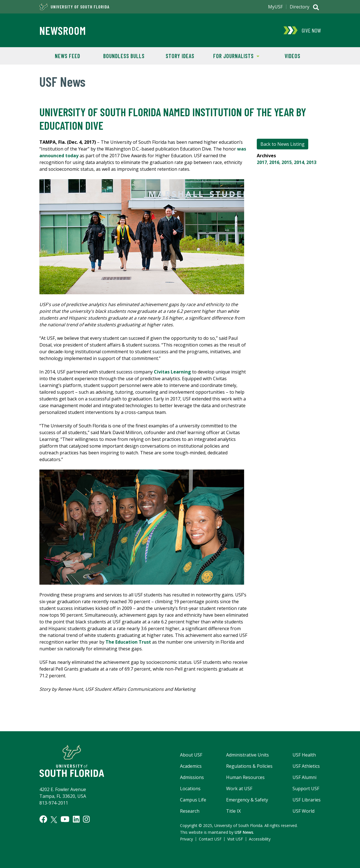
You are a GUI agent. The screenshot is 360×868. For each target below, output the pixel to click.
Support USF (306, 789)
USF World (303, 811)
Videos (292, 56)
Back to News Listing (283, 144)
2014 (299, 162)
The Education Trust (128, 642)
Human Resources (245, 777)
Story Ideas (180, 56)
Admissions (192, 777)
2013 (311, 162)
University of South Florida (74, 7)
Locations (190, 789)
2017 (262, 162)
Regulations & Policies (249, 766)
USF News (244, 832)
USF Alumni (304, 777)
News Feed (67, 56)
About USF (191, 755)
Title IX (233, 811)
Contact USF (210, 839)
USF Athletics (306, 766)
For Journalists (234, 55)
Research (190, 811)
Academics (191, 766)
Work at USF (239, 789)
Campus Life (193, 800)
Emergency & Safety (247, 800)
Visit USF (235, 839)
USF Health (304, 755)
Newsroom (63, 30)
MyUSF (275, 7)
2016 (274, 162)
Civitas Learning (172, 372)
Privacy (186, 839)
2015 (287, 162)
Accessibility (260, 839)
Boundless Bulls (124, 56)
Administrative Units (247, 755)
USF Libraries (307, 800)
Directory (300, 7)
